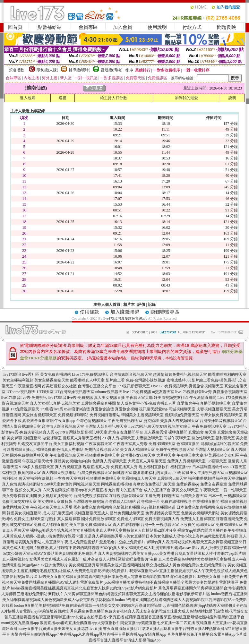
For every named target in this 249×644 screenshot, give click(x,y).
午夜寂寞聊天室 (99, 444)
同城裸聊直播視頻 (116, 484)
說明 (232, 98)
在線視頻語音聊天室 (126, 496)
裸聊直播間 (178, 432)
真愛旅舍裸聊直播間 (99, 403)
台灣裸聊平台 (148, 502)
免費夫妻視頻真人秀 (162, 519)
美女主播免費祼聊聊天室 (90, 525)
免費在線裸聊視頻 (176, 502)
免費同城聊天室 (16, 507)
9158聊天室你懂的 (57, 484)
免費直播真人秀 (124, 467)
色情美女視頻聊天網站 (200, 513)
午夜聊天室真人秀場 (130, 444)
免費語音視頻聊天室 (102, 450)
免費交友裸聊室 (214, 484)
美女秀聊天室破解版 (55, 502)
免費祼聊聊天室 (162, 444)
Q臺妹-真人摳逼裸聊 (63, 519)
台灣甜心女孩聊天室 (138, 455)
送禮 (63, 98)
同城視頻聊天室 (87, 484)
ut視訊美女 (71, 403)
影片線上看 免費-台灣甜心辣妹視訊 (136, 380)
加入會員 (123, 27)
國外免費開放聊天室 (127, 513)
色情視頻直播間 (126, 507)
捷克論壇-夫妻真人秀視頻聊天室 (171, 421)
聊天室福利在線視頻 (36, 478)
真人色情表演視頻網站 (21, 484)
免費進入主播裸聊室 (198, 519)
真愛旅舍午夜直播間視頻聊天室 (204, 403)
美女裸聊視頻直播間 (24, 438)
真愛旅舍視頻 (126, 409)
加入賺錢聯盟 (125, 312)
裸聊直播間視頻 (234, 502)
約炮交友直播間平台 (126, 432)
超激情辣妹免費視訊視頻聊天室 (180, 374)
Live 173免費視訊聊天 (90, 374)
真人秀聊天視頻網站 (59, 473)
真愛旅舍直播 (34, 421)
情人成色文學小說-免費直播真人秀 (146, 403)
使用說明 (157, 27)
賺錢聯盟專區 (165, 312)
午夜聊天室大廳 (139, 398)
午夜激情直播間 (28, 386)
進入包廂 (28, 98)
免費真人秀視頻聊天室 (186, 461)
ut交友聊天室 (163, 392)
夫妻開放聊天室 (149, 438)
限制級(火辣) (47, 70)
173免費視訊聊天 (25, 409)
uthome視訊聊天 (109, 392)
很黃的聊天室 (29, 473)
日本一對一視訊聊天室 (228, 496)
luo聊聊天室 (217, 461)
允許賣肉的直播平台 (125, 490)
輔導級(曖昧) (80, 70)
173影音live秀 (52, 409)
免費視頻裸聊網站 (73, 415)
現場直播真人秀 (96, 467)
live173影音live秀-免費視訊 (24, 398)
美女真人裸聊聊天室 (137, 450)
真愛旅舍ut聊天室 (172, 478)
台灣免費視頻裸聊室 (91, 496)
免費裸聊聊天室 (229, 525)
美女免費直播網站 (56, 374)
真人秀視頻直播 (68, 467)
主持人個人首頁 (107, 305)
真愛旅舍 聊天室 (202, 432)
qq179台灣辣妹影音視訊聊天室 (82, 432)
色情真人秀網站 (70, 450)
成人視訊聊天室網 (58, 513)
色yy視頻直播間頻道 (158, 507)
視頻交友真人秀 (28, 490)
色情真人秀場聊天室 (109, 461)
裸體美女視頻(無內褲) (73, 461)
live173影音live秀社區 (21, 374)
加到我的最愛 (186, 98)
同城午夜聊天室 (177, 438)
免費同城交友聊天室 (19, 502)
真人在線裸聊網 (126, 525)
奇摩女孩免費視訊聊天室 (221, 415)
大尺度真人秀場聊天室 (147, 461)
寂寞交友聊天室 (185, 490)
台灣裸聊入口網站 (120, 502)
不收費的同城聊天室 (197, 525)
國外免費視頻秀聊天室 (29, 455)
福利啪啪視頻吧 (202, 478)
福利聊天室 (225, 438)
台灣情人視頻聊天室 (212, 450)
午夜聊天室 (209, 490)
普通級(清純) (112, 70)
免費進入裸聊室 (130, 519)
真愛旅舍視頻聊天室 (206, 386)
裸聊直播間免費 (229, 519)
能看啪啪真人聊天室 (87, 380)
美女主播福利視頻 (18, 380)
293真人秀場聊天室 (118, 438)
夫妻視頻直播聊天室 (214, 409)
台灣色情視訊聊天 (91, 421)
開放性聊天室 (203, 438)
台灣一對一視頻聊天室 (160, 525)
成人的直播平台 (157, 490)
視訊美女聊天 (179, 426)
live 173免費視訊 (137, 392)
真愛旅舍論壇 (102, 409)
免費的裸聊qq (188, 484)
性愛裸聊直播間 (206, 502)
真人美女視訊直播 (109, 398)
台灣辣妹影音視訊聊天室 (131, 374)
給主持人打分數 (114, 98)
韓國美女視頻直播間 (24, 513)
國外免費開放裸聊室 (99, 519)
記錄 (152, 305)
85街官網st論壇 (77, 409)
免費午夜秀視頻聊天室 (175, 450)
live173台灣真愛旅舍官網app (125, 318)
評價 (141, 305)
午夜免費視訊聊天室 (125, 421)
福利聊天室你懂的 (231, 478)
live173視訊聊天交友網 (148, 426)
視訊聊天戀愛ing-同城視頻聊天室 (167, 409)
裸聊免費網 (46, 450)
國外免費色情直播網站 (93, 507)
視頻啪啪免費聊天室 (182, 415)
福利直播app (181, 467)
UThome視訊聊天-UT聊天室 (30, 392)
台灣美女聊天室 (194, 496)
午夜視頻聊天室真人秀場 (51, 507)
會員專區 (88, 27)
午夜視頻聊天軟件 (38, 461)
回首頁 (15, 27)
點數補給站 (50, 27)
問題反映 (227, 27)
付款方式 (192, 27)
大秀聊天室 (166, 455)
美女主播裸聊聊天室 (52, 380)
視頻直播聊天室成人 (91, 513)
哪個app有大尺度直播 (89, 490)
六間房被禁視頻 (56, 490)
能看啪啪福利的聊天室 (227, 374)
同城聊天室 (123, 473)
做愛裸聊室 (52, 438)
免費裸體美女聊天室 (163, 513)
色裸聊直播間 (188, 444)
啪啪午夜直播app (61, 421)
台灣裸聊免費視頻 (89, 502)
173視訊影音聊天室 (133, 386)
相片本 (129, 305)
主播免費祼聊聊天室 (162, 496)
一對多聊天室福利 (70, 478)
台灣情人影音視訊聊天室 (63, 426)
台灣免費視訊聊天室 (95, 473)
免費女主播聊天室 (29, 519)
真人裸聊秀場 (156, 432)
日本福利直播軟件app (210, 467)
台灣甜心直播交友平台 (97, 386)
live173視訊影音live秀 (193, 392)
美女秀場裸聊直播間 (20, 496)
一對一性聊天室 (233, 490)
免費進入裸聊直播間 (51, 525)
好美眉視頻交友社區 (59, 386)
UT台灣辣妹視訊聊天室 (74, 392)
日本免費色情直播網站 (196, 507)
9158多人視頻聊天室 (37, 467)
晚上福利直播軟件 (154, 467)
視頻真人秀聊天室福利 (82, 438)
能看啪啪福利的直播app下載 (157, 473)
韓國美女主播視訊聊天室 (142, 415)
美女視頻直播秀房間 (55, 496)
